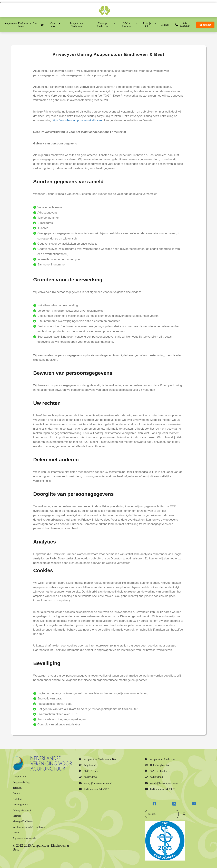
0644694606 (90, 777)
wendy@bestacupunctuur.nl (98, 783)
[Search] (184, 814)
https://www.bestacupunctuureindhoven (77, 120)
